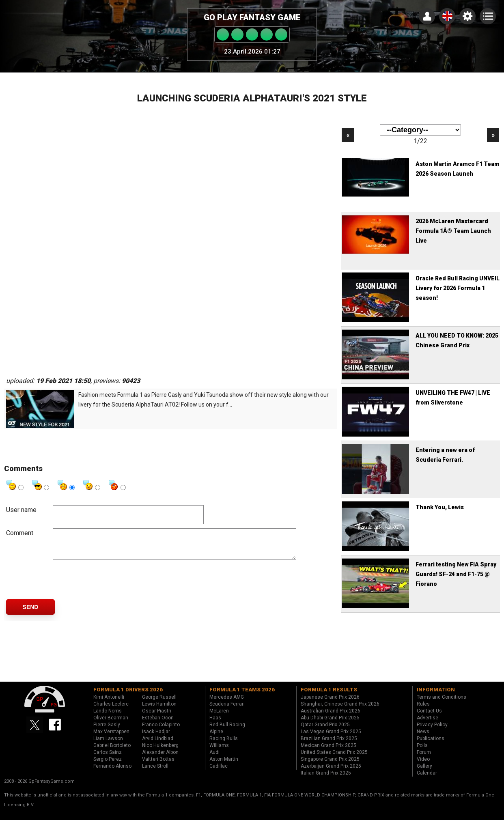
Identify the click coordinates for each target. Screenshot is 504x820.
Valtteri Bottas (158, 765)
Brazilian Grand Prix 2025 (329, 745)
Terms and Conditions (442, 703)
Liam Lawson (108, 745)
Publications (431, 745)
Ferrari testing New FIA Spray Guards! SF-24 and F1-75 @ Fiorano (456, 574)
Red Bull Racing (227, 731)
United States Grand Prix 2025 (334, 758)
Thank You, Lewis (440, 507)
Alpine (216, 738)
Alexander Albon (160, 758)
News (423, 738)
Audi (214, 758)
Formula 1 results (329, 696)
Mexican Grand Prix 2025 (328, 751)
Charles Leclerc (111, 710)
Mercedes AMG (227, 703)
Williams (219, 751)
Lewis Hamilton (159, 710)
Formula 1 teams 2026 (242, 696)
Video (423, 765)
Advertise (428, 724)
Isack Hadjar (156, 738)
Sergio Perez (108, 765)
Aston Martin (224, 765)
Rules (423, 710)
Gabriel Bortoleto (112, 751)
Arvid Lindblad (158, 745)
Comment (20, 533)
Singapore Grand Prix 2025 (330, 765)
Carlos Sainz (108, 758)
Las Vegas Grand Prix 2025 (331, 738)
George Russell (159, 703)
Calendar (427, 779)
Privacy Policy (432, 731)
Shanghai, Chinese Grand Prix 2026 (340, 710)
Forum (424, 758)
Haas (215, 724)
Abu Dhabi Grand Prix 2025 (330, 724)
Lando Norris (108, 717)
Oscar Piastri (157, 717)
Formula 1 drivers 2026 (128, 696)
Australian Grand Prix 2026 (331, 717)
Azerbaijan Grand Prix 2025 (331, 772)
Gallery (424, 772)
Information (436, 696)
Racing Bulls (224, 745)
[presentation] (114, 585)
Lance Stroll (155, 772)
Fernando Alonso (112, 772)
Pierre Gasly (107, 731)
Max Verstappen (111, 738)
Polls (422, 751)
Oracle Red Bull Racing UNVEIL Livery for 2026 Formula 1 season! (458, 288)
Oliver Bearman (111, 724)
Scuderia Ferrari (227, 710)
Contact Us (429, 717)
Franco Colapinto (161, 731)
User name (21, 510)
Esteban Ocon (158, 724)
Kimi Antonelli (109, 703)
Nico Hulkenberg (160, 751)
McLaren (219, 717)
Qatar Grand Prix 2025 (325, 731)
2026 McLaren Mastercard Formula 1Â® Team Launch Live (453, 231)
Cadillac (219, 772)
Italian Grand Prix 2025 (326, 779)
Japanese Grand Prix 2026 (330, 703)
